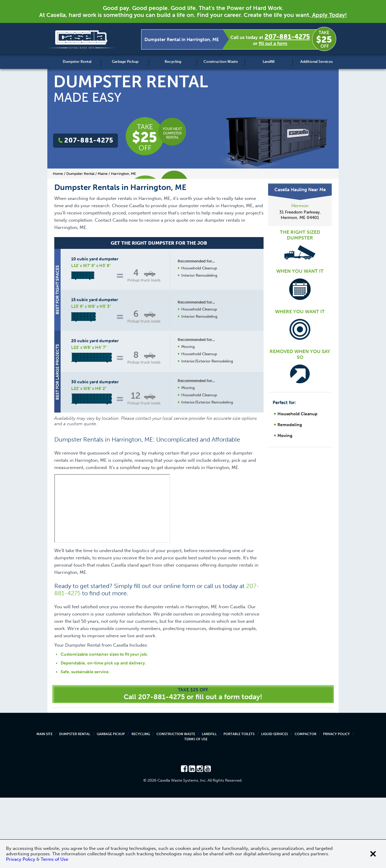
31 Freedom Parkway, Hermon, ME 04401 (300, 215)
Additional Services (316, 62)
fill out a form (273, 43)
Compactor (305, 804)
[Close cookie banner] (373, 854)
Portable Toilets (239, 804)
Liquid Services (275, 804)
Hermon (300, 206)
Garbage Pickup (125, 62)
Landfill (269, 62)
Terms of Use (196, 810)
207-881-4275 (287, 37)
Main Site (44, 804)
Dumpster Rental (77, 62)
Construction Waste (221, 62)
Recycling (173, 62)
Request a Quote (199, 481)
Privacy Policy (336, 804)
